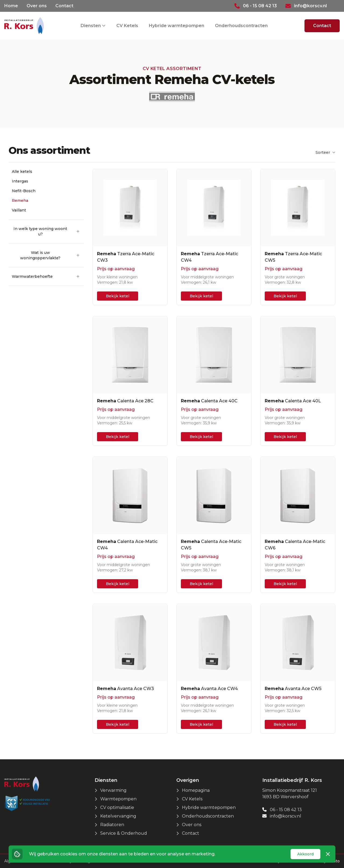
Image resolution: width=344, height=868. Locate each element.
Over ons (37, 6)
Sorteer (325, 152)
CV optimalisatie (117, 807)
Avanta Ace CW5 (293, 689)
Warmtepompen (118, 799)
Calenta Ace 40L (293, 401)
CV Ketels (127, 26)
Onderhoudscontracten (241, 26)
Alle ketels (22, 172)
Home (11, 6)
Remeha (20, 200)
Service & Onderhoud (124, 833)
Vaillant (19, 210)
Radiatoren (112, 825)
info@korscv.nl (282, 816)
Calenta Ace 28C (125, 401)
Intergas (20, 181)
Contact (64, 6)
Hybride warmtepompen (177, 26)
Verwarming (113, 790)
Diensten (91, 26)
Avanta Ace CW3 (126, 689)
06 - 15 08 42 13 (282, 810)
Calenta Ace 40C (209, 401)
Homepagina (196, 790)
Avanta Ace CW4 (209, 689)
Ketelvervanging (118, 816)
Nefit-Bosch (24, 191)
